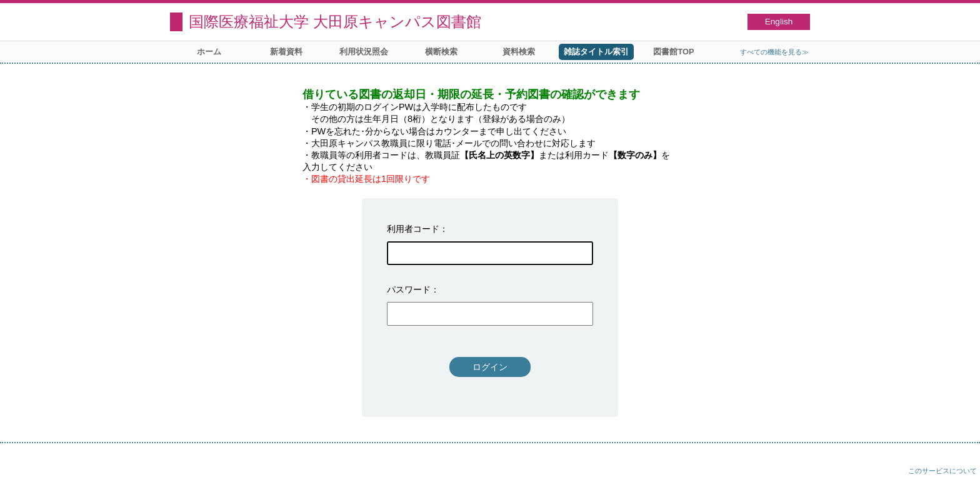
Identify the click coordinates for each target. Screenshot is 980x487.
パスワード (409, 289)
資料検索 (519, 52)
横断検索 (441, 52)
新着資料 (286, 52)
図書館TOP (673, 52)
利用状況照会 (364, 52)
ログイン (490, 367)
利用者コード (413, 229)
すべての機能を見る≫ (774, 52)
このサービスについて (942, 471)
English (779, 22)
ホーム (209, 52)
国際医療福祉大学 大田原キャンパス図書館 (335, 22)
